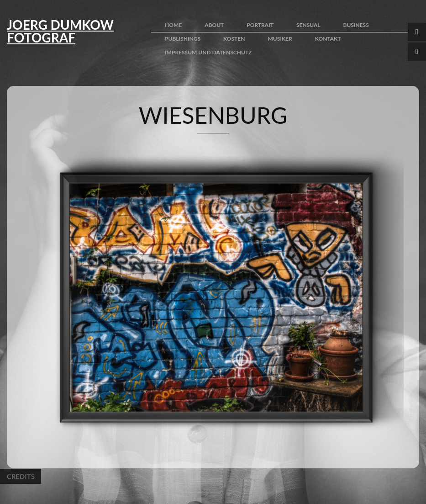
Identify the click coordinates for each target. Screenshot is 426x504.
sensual (308, 25)
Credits (21, 476)
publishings (183, 39)
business (356, 25)
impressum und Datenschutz (208, 52)
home (173, 25)
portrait (260, 25)
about (214, 25)
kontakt (328, 39)
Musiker (280, 39)
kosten (234, 39)
